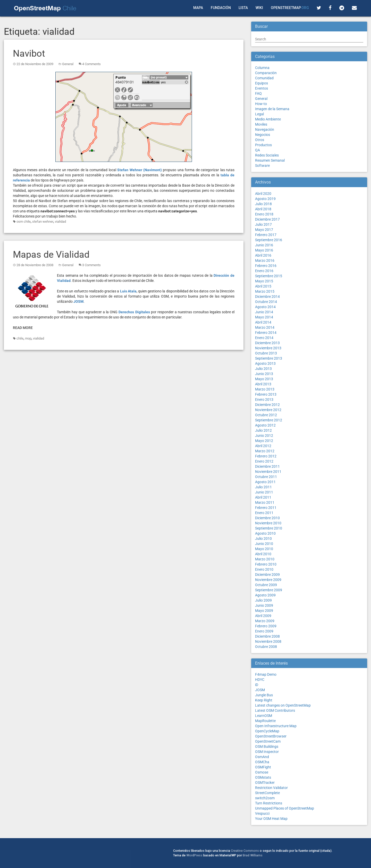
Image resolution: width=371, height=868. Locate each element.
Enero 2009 (264, 631)
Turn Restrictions (269, 803)
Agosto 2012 (265, 425)
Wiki (259, 8)
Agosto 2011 (265, 482)
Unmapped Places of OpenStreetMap (285, 808)
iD (257, 685)
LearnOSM (264, 716)
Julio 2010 (263, 539)
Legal (259, 114)
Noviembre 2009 (268, 580)
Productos (263, 145)
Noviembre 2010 (268, 523)
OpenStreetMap (290, 8)
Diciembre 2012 (267, 405)
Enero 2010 (264, 569)
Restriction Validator (271, 788)
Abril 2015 (263, 286)
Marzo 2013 (265, 389)
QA (258, 150)
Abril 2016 (263, 255)
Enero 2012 (264, 461)
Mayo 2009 (264, 611)
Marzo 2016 (265, 261)
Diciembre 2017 (267, 219)
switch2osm (265, 798)
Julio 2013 (263, 369)
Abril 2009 (263, 616)
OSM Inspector (267, 752)
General (68, 64)
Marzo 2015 (265, 291)
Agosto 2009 (265, 595)
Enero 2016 (264, 271)
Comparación (266, 73)
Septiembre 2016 (269, 240)
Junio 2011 (264, 492)
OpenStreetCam (268, 741)
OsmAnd (262, 757)
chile (20, 338)
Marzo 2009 (265, 621)
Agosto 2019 (265, 199)
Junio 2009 (264, 605)
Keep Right (264, 700)
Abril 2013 (263, 384)
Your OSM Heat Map (271, 819)
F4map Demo (266, 674)
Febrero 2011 (266, 508)
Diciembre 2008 (267, 636)
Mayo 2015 (264, 281)
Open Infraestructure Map (276, 726)
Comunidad (264, 78)
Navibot (29, 54)
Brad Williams (253, 855)
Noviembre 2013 (268, 348)
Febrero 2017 (266, 235)
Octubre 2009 (266, 585)
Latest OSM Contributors (275, 710)
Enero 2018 (264, 214)
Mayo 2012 (264, 441)
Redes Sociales (267, 155)
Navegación (265, 129)
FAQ (258, 93)
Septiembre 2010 (269, 528)
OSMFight (263, 767)
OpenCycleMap (267, 731)
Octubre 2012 (266, 415)
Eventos (262, 88)
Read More (23, 328)
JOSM (78, 301)
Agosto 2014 (265, 307)
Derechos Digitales (134, 312)
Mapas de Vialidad (51, 255)
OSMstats (263, 777)
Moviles (261, 124)
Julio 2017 (263, 224)
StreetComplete (267, 793)
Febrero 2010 (266, 564)
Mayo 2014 (264, 317)
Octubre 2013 (266, 353)
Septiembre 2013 (269, 358)
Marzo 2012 (265, 451)
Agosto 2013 (265, 363)
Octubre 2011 (266, 477)
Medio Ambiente (268, 119)
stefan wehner (43, 222)
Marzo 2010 (265, 559)
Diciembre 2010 (267, 518)
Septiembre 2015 (269, 276)
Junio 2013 (264, 374)
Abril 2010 (263, 554)
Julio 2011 (263, 487)
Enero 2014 (264, 338)
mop (28, 338)
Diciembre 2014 (267, 297)
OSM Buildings (267, 747)
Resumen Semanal (270, 160)
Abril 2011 (263, 497)
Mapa (198, 8)
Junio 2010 (264, 544)
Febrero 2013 (266, 394)
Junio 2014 (264, 312)
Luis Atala (128, 291)
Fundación (221, 8)
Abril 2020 (263, 194)
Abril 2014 (263, 322)
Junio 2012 (264, 436)
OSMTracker (265, 783)
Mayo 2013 (264, 379)
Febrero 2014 (266, 333)
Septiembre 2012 (269, 420)
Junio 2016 (264, 245)
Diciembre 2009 (267, 575)
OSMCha (262, 762)
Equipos (262, 83)
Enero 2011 (264, 513)
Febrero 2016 (266, 266)
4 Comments (91, 64)
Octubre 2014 (266, 302)
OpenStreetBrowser (271, 736)
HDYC (260, 680)
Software (262, 166)
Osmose (262, 772)
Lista (243, 8)
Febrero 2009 (266, 626)
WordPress (194, 855)
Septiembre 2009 (269, 590)
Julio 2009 (263, 600)
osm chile (24, 222)
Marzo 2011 (265, 502)
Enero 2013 (264, 400)
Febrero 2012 (266, 456)
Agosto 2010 (265, 533)
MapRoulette (265, 721)
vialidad (60, 222)
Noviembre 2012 (268, 410)
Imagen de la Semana (272, 109)
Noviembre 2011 (268, 472)
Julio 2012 (263, 430)
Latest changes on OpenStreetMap (283, 705)
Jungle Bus (264, 695)
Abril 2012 (263, 446)
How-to (261, 104)
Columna (262, 68)
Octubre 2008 (266, 647)
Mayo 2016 (264, 250)
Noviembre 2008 (268, 641)
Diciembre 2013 (267, 343)
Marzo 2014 (265, 327)
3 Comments (91, 265)
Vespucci (262, 813)
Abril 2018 (263, 209)
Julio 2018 (263, 204)
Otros (260, 140)
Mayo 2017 (264, 230)
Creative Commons (245, 851)
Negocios (263, 135)
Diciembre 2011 (267, 466)
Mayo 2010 (264, 549)
